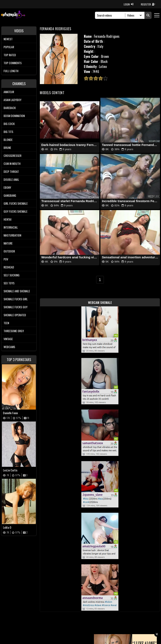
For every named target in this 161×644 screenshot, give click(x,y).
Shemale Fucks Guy (16, 307)
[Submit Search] (148, 15)
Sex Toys (9, 283)
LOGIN (129, 4)
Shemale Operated (15, 315)
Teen (6, 323)
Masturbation (12, 235)
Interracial (11, 227)
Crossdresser (12, 155)
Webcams (9, 347)
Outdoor (9, 251)
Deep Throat (11, 171)
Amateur (9, 92)
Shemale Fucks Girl (16, 299)
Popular (9, 47)
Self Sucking (12, 275)
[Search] (111, 15)
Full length (11, 71)
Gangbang (10, 195)
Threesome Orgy (14, 331)
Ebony (7, 187)
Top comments (13, 63)
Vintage (8, 339)
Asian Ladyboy (12, 100)
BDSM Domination (14, 116)
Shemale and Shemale (17, 291)
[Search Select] (134, 15)
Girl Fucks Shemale (16, 203)
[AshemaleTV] (13, 15)
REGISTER (148, 4)
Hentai (7, 219)
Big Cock (9, 124)
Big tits (8, 132)
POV (6, 259)
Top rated (10, 55)
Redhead (9, 267)
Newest (8, 39)
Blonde (8, 140)
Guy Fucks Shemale (16, 211)
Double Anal (11, 179)
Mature (8, 243)
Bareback (10, 108)
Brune (7, 148)
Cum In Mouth (12, 163)
